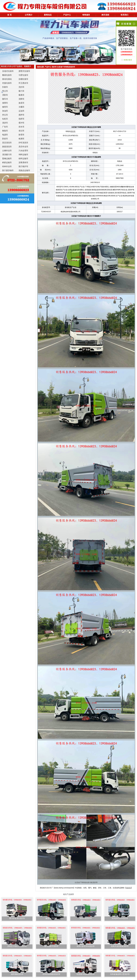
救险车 (5, 131)
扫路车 (5, 87)
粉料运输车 (23, 158)
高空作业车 (23, 147)
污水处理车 (23, 151)
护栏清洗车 (23, 143)
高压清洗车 (7, 143)
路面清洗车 (7, 147)
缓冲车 (22, 123)
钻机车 (5, 119)
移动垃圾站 (7, 79)
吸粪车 (22, 95)
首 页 (9, 15)
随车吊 (5, 99)
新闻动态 (48, 15)
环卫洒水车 (23, 83)
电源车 (5, 135)
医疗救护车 (23, 166)
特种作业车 (7, 166)
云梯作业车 (7, 151)
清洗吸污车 (7, 155)
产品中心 (67, 15)
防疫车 (5, 139)
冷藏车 (22, 107)
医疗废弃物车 (8, 170)
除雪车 (22, 135)
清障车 (22, 99)
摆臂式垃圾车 (24, 71)
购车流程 (105, 15)
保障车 (5, 103)
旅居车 (22, 103)
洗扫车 (22, 87)
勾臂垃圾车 (23, 75)
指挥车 (22, 119)
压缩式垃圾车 (8, 71)
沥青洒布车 (23, 162)
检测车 (22, 139)
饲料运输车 (23, 155)
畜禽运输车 (7, 158)
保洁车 (22, 131)
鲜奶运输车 (7, 162)
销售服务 (86, 15)
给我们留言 (128, 60)
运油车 (22, 111)
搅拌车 (22, 115)
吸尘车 (5, 91)
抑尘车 (5, 115)
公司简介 (29, 15)
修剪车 (5, 107)
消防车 (5, 95)
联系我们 (125, 15)
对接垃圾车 (7, 83)
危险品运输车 (24, 170)
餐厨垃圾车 (7, 75)
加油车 (5, 111)
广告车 (5, 127)
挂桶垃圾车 (23, 79)
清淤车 (5, 123)
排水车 (22, 127)
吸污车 (22, 91)
